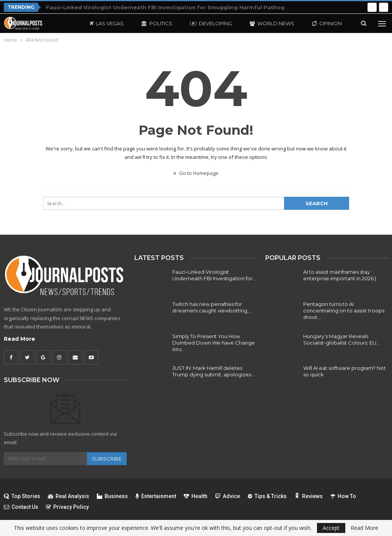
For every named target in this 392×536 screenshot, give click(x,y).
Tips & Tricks (267, 496)
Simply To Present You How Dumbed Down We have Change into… (214, 343)
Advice (228, 496)
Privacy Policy (67, 507)
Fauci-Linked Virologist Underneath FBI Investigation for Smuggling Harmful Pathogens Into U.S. (183, 7)
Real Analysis (69, 496)
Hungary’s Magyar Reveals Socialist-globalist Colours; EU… (341, 339)
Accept (331, 528)
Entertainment (156, 496)
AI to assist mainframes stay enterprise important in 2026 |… (341, 275)
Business (112, 496)
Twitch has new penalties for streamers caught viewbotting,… (212, 307)
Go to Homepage (196, 173)
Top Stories (22, 496)
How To (343, 496)
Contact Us (21, 507)
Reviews (309, 496)
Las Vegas (107, 23)
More (320, 23)
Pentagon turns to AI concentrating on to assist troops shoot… (344, 310)
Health (196, 496)
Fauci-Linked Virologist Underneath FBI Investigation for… (214, 275)
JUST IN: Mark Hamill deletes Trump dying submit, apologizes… (213, 371)
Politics (157, 23)
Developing (211, 23)
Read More (20, 339)
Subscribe (107, 459)
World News (272, 23)
